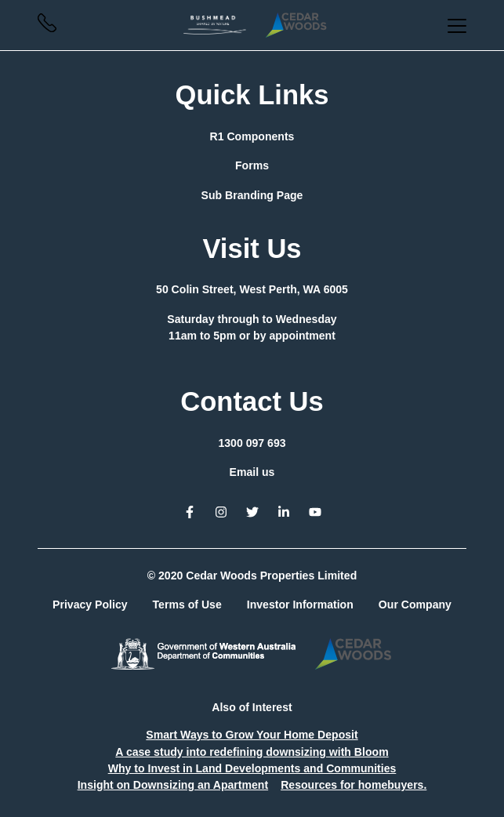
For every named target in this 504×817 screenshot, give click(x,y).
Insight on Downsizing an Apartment (173, 785)
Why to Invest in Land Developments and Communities (252, 768)
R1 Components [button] (252, 136)
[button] (47, 28)
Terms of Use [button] (187, 605)
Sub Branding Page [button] (252, 195)
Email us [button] (252, 472)
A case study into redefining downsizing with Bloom (252, 752)
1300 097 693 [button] (252, 443)
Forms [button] (252, 165)
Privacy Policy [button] (90, 605)
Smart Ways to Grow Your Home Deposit (252, 735)
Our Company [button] (415, 605)
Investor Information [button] (300, 605)
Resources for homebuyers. (354, 785)
